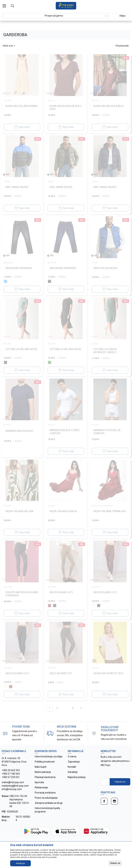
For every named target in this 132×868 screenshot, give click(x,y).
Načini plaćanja (43, 772)
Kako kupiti (41, 767)
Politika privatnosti (45, 762)
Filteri (120, 16)
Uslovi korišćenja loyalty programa (47, 810)
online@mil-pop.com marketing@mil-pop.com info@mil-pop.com (15, 786)
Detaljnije (20, 863)
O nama (72, 756)
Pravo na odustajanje (46, 798)
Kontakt (72, 767)
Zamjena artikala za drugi (49, 803)
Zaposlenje (74, 762)
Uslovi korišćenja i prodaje (49, 756)
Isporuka (39, 782)
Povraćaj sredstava (45, 793)
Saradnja (73, 772)
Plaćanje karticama (45, 777)
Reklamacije (41, 787)
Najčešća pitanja (77, 777)
